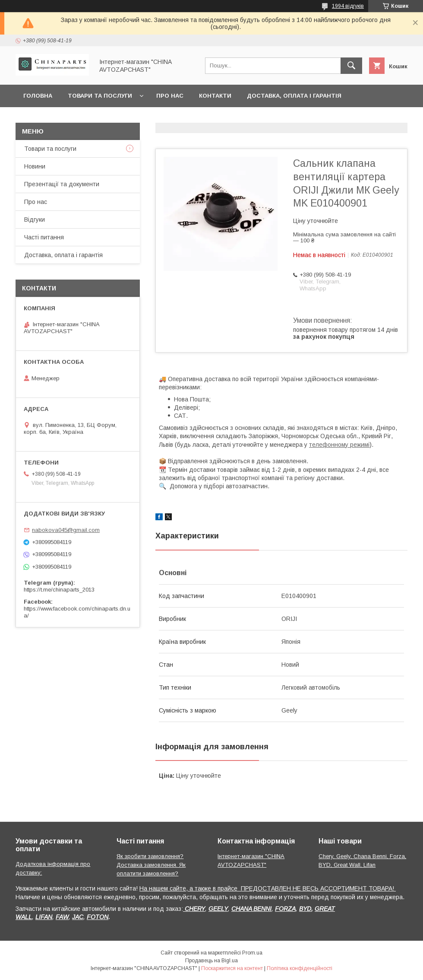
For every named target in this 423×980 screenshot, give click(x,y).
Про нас (170, 96)
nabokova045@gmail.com (66, 530)
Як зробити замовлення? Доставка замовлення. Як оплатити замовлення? (151, 865)
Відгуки (35, 220)
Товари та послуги (100, 96)
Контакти (215, 96)
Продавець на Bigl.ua (211, 961)
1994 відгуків (348, 6)
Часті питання (44, 237)
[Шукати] (351, 66)
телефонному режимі (339, 445)
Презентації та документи (62, 184)
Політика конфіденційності (300, 968)
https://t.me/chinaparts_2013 (59, 590)
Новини (35, 166)
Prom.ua (252, 953)
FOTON (98, 917)
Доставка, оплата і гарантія (294, 96)
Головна (38, 96)
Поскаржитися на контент (232, 968)
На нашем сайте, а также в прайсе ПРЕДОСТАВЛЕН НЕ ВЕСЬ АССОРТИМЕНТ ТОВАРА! (268, 888)
